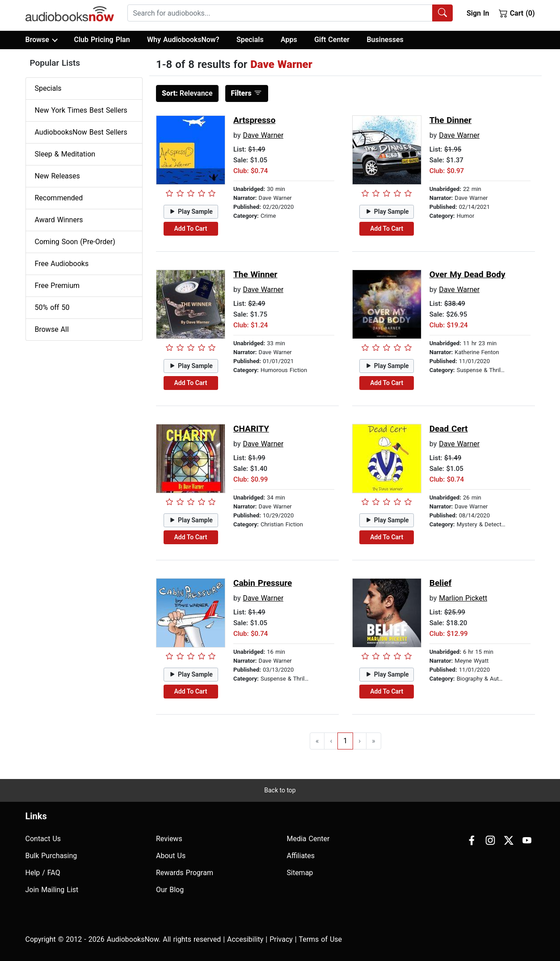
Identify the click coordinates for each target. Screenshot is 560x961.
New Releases (57, 176)
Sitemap (300, 873)
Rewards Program (185, 873)
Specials (250, 40)
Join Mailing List (52, 890)
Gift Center (332, 40)
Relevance (187, 93)
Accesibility (245, 939)
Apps (289, 40)
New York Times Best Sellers (81, 110)
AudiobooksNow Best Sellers (81, 132)
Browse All (52, 329)
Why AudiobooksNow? (183, 40)
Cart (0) (517, 13)
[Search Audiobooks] (442, 13)
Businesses (385, 40)
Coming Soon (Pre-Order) (75, 242)
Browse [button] (41, 40)
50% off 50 (52, 307)
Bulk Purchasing (51, 856)
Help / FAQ (43, 873)
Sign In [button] (478, 13)
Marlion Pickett (463, 598)
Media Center (308, 839)
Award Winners (59, 220)
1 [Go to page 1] (345, 741)
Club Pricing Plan (102, 40)
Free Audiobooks (62, 264)
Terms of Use (320, 939)
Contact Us (43, 839)
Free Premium (57, 286)
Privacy (281, 939)
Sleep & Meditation (65, 154)
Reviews (169, 839)
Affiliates (301, 856)
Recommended (59, 198)
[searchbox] (280, 13)
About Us (171, 856)
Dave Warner (263, 135)
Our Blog (170, 890)
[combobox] (290, 13)
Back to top (280, 790)
